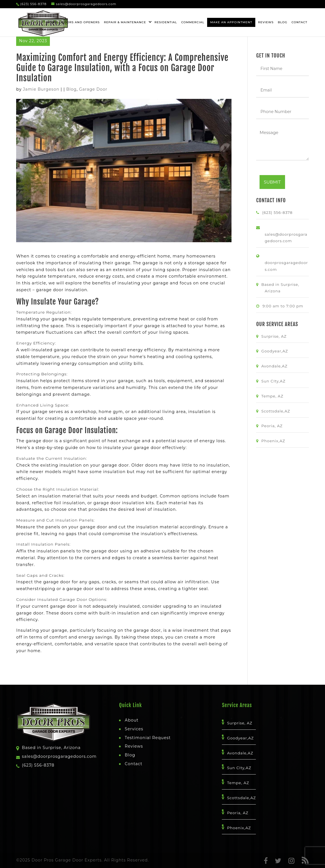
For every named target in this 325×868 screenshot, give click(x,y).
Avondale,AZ (276, 366)
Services (134, 729)
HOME (52, 22)
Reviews (266, 22)
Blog (282, 22)
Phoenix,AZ (275, 441)
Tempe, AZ (274, 396)
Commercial (193, 22)
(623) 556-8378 (33, 4)
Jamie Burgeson (41, 89)
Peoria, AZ (274, 426)
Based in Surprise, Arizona (51, 748)
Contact (299, 22)
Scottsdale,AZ (277, 411)
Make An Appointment (231, 22)
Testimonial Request (148, 738)
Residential (166, 22)
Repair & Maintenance (125, 22)
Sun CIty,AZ (275, 381)
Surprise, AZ (276, 336)
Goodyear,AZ (276, 351)
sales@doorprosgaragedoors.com (59, 756)
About (131, 720)
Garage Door (93, 89)
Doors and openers (81, 22)
